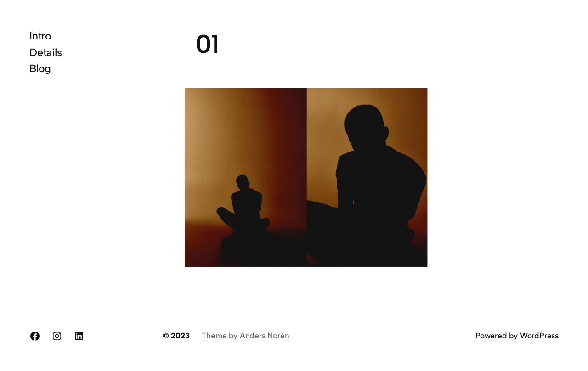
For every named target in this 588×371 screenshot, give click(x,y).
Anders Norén (265, 335)
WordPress (539, 335)
